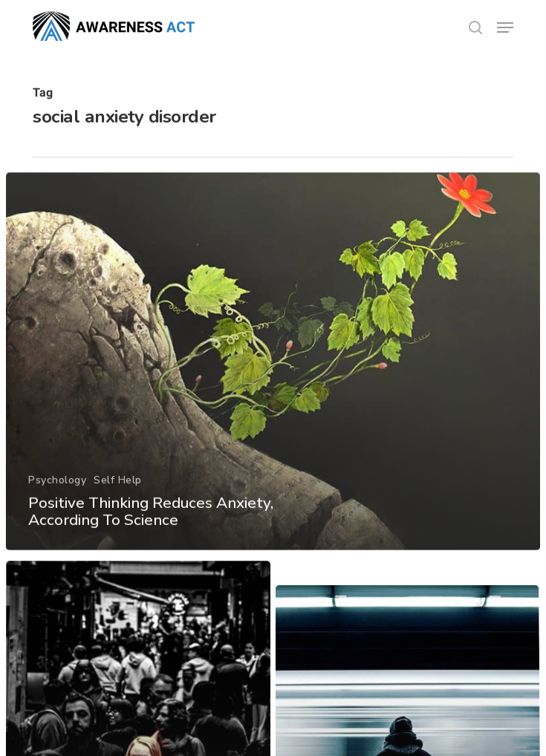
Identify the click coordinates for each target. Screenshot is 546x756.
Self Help (118, 496)
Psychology (56, 496)
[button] (505, 27)
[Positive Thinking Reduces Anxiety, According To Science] (273, 379)
